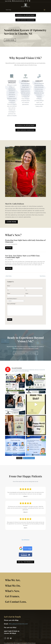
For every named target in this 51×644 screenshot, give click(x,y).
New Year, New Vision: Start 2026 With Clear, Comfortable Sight (23, 256)
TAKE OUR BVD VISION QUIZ (25, 20)
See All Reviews (25, 540)
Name (9, 286)
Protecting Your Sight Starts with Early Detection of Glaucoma (25, 241)
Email (27, 293)
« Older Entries (8, 276)
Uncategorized (14, 244)
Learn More (10, 40)
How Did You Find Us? (12, 299)
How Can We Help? (12, 304)
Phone (9, 293)
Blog (12, 260)
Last (26, 290)
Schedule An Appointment (25, 15)
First (8, 290)
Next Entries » (43, 276)
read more (9, 248)
